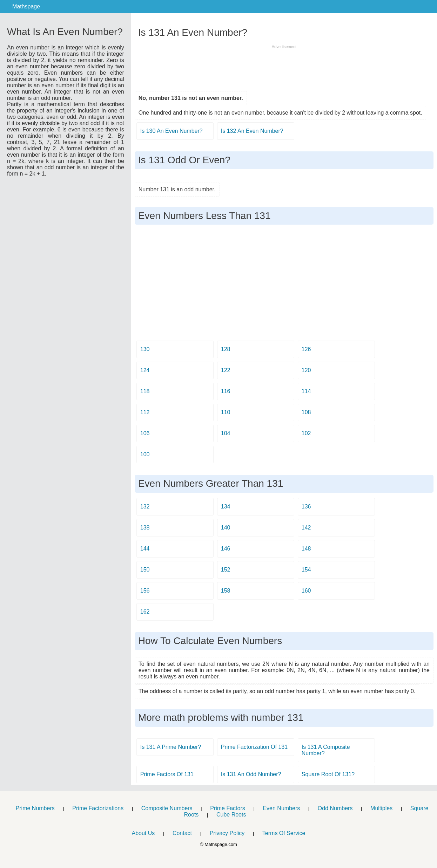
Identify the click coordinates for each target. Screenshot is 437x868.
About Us (143, 833)
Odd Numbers (335, 808)
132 (145, 507)
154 (306, 570)
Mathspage (26, 6)
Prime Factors (228, 808)
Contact (182, 833)
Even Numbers (281, 808)
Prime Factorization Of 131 (254, 747)
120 (306, 370)
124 (145, 370)
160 (306, 591)
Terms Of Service (284, 833)
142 (306, 528)
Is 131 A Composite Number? (326, 750)
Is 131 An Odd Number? (251, 774)
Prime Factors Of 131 (167, 774)
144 (145, 549)
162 (145, 612)
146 (226, 549)
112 (145, 412)
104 (226, 433)
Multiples (381, 808)
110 (226, 412)
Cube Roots (231, 815)
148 (306, 549)
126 (306, 349)
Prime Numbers (35, 808)
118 (145, 391)
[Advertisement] (284, 66)
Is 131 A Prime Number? (171, 747)
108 (306, 412)
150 (145, 570)
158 (226, 591)
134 (226, 507)
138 (145, 528)
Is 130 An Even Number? (172, 131)
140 (226, 528)
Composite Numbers (167, 808)
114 (306, 391)
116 (226, 391)
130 (145, 349)
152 (226, 570)
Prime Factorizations (98, 808)
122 (226, 370)
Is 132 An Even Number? (252, 131)
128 (226, 349)
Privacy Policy (227, 833)
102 (306, 433)
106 (145, 433)
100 (145, 454)
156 (145, 591)
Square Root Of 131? (328, 774)
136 (306, 507)
